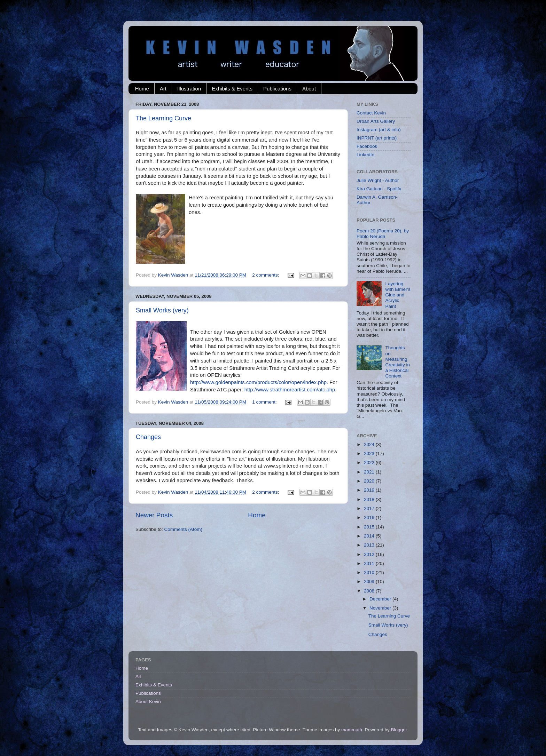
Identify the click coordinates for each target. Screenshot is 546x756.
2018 (370, 499)
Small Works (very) (162, 310)
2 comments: (266, 275)
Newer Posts (154, 515)
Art (163, 89)
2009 (370, 582)
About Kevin (148, 702)
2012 (370, 554)
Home (142, 89)
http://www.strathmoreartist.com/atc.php (290, 390)
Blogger (399, 730)
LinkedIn (365, 155)
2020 (370, 481)
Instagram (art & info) (379, 130)
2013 (370, 545)
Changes (148, 437)
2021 (370, 472)
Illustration (189, 89)
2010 (370, 572)
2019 (370, 490)
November (381, 608)
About (309, 89)
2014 (370, 536)
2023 (370, 453)
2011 (370, 563)
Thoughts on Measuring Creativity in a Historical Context (397, 362)
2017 (370, 508)
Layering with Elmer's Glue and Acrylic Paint (398, 295)
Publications (277, 89)
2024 (370, 444)
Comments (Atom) (184, 529)
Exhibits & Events (232, 89)
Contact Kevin (371, 113)
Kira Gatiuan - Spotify (379, 189)
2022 (370, 463)
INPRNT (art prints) (377, 138)
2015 (370, 527)
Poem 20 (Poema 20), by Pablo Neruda (383, 234)
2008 (370, 591)
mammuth (352, 730)
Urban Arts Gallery (376, 121)
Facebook (367, 146)
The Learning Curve (163, 118)
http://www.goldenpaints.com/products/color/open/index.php (258, 382)
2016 (370, 518)
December (381, 599)
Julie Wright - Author (378, 180)
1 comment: (265, 402)
